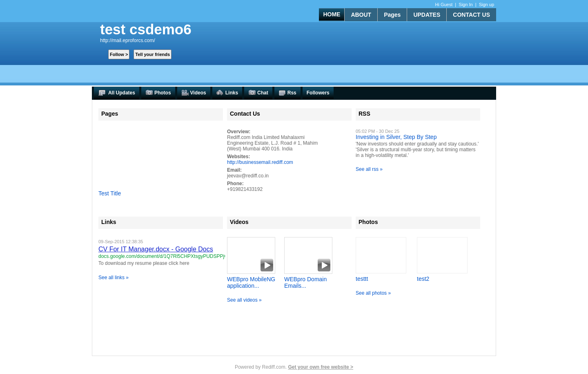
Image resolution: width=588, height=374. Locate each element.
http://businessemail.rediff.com (260, 162)
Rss (287, 93)
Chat (258, 93)
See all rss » (369, 169)
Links (227, 93)
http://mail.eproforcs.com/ (128, 40)
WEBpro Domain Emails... (305, 282)
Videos (194, 93)
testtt (362, 279)
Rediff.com (274, 367)
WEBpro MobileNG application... (251, 282)
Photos (158, 93)
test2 (423, 279)
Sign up (487, 4)
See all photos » (373, 293)
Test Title (110, 193)
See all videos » (244, 300)
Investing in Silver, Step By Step (396, 137)
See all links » (114, 278)
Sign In (465, 4)
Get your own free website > (321, 367)
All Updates (117, 93)
